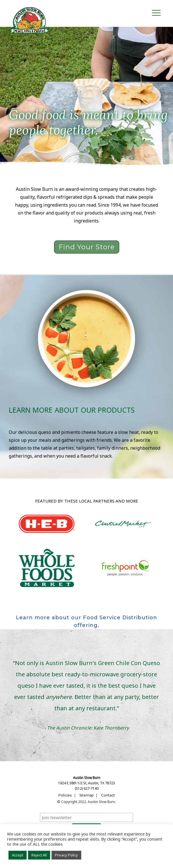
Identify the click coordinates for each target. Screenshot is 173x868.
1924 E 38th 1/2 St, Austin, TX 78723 (86, 783)
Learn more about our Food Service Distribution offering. (86, 621)
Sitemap (86, 795)
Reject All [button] (39, 855)
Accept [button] (18, 855)
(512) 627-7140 (87, 788)
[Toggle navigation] (156, 14)
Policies (65, 795)
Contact (108, 795)
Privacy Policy (66, 855)
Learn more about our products (72, 410)
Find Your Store (87, 247)
